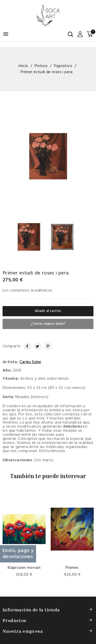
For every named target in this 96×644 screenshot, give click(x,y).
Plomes (72, 568)
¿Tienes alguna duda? (48, 324)
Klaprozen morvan (24, 568)
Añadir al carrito (48, 311)
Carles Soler (30, 362)
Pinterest (46, 346)
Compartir (25, 346)
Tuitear (36, 346)
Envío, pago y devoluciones (18, 554)
